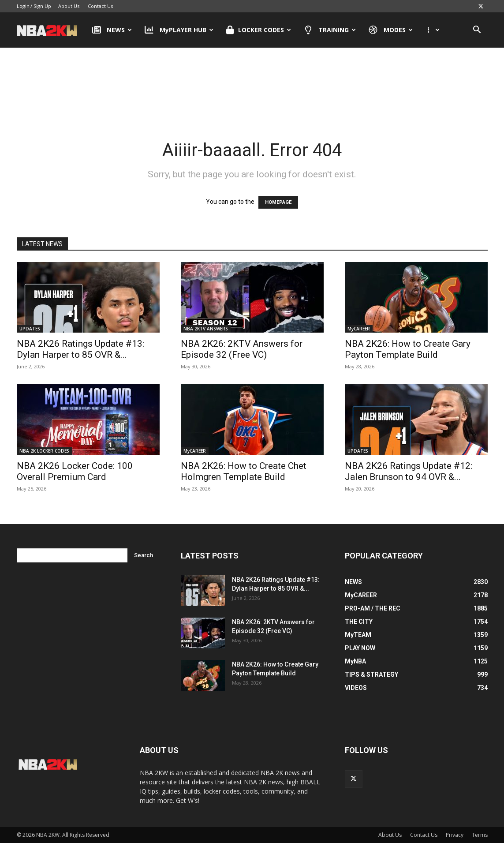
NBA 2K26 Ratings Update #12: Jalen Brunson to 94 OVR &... (409, 471)
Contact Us (100, 6)
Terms (480, 835)
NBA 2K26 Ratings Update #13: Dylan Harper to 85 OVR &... (80, 349)
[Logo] (51, 30)
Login (23, 6)
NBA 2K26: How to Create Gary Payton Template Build (408, 349)
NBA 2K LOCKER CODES (44, 451)
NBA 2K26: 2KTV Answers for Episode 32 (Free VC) (242, 349)
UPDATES (30, 329)
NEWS (112, 30)
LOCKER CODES (259, 30)
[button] (477, 31)
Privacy (455, 835)
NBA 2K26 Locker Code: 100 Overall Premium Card (75, 471)
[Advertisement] (252, 83)
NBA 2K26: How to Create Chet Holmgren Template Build (244, 471)
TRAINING (330, 30)
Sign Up (42, 6)
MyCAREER (359, 329)
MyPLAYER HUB (179, 30)
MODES (391, 30)
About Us (69, 6)
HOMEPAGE (278, 202)
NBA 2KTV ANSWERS (206, 329)
